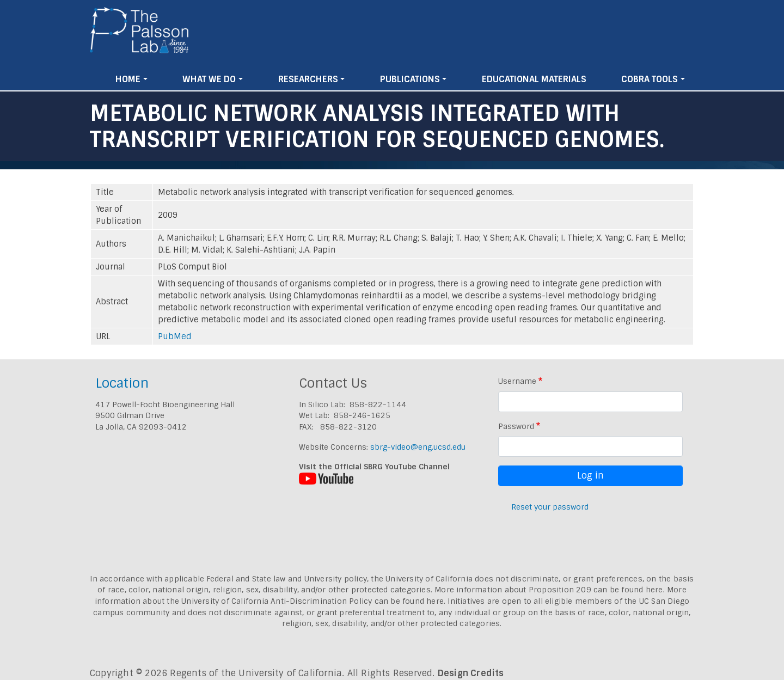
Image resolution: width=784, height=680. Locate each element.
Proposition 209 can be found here (596, 590)
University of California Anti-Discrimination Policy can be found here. (313, 601)
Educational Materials (534, 79)
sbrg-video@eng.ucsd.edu (418, 447)
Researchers (308, 79)
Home (128, 79)
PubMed (175, 336)
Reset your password (550, 507)
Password (516, 426)
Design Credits (471, 673)
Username (517, 381)
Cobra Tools (650, 79)
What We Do (209, 79)
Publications (410, 79)
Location (122, 383)
